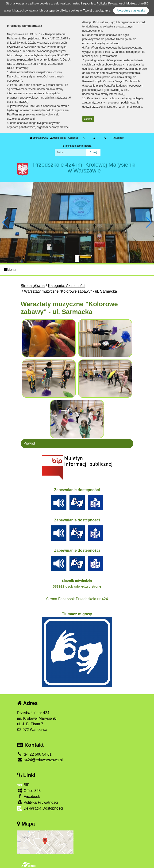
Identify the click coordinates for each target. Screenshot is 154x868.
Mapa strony (58, 138)
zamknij (88, 119)
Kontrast (118, 138)
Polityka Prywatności (38, 802)
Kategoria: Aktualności (67, 286)
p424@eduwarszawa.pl (40, 760)
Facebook (29, 796)
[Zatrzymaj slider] (77, 259)
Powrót (29, 443)
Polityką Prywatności (111, 3)
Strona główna (39, 138)
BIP (23, 785)
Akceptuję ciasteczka (131, 10)
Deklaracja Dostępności (40, 809)
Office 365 (29, 790)
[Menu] (77, 270)
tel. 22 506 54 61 (34, 754)
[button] (6, 222)
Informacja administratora (77, 146)
